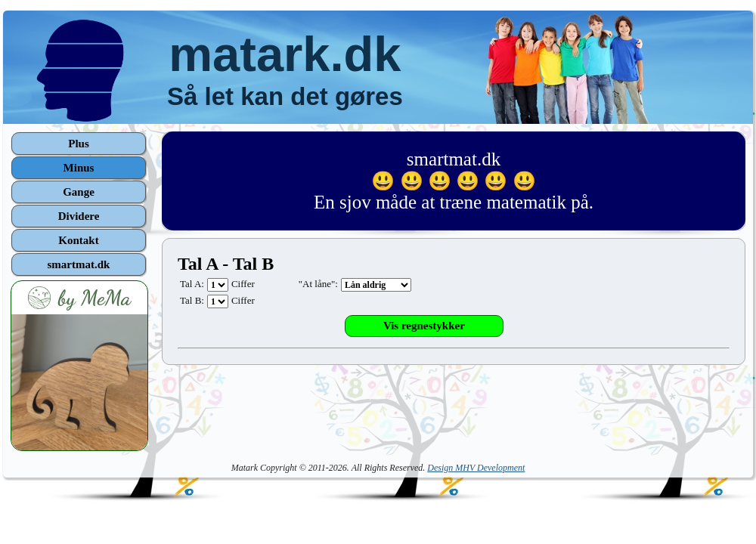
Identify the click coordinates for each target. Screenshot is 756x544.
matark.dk (285, 54)
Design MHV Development (476, 468)
